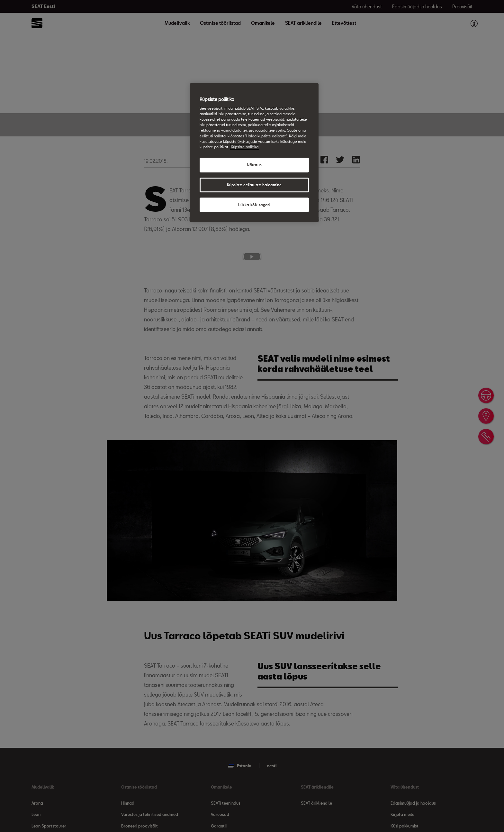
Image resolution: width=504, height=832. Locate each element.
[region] (254, 153)
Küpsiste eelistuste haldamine (254, 185)
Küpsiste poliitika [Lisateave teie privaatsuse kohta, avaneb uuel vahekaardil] (245, 147)
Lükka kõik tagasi (254, 205)
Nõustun (254, 165)
